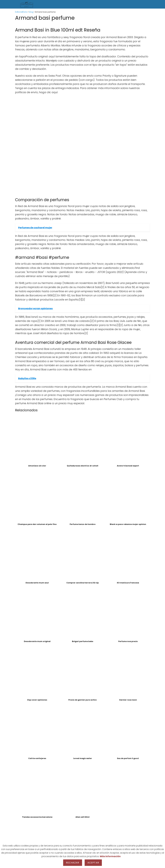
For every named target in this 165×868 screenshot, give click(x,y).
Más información (110, 856)
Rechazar (73, 863)
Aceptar (93, 863)
